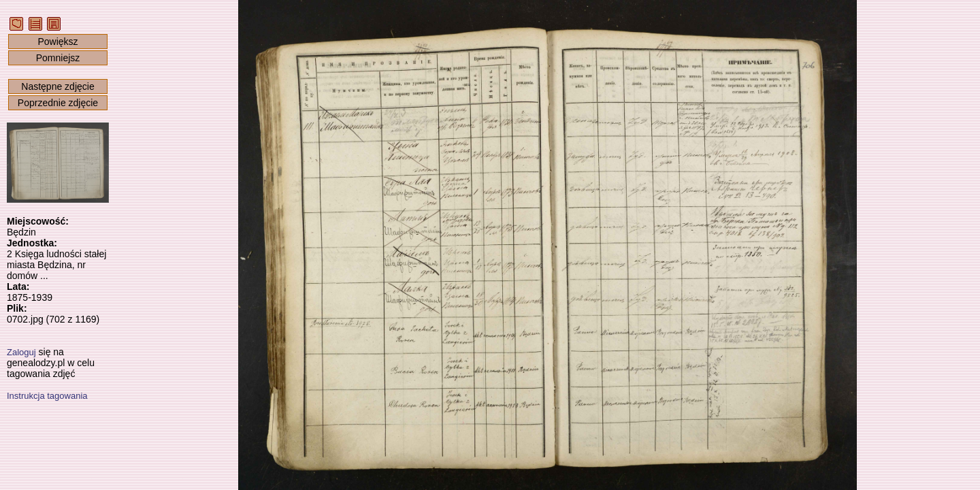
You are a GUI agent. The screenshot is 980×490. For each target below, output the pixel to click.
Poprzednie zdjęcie (58, 103)
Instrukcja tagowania (47, 396)
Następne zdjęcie (58, 86)
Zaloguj (21, 352)
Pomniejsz (58, 58)
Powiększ (58, 42)
